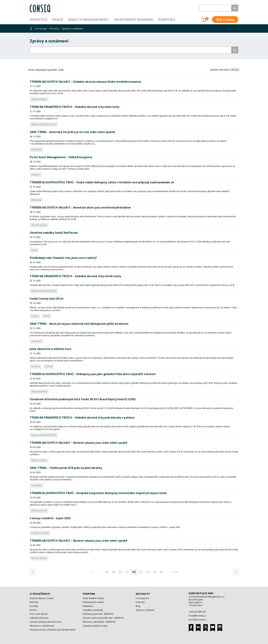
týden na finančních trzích (44, 124)
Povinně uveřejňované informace (46, 622)
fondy (34, 250)
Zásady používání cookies (95, 626)
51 (127, 572)
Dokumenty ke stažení (93, 602)
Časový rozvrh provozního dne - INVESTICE (103, 618)
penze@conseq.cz (197, 620)
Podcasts (140, 602)
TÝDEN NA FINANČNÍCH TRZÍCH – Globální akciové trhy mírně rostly (75, 276)
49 (113, 572)
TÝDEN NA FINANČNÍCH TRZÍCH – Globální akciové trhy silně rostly (75, 107)
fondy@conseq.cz (197, 616)
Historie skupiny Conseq (42, 598)
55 (155, 572)
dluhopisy (36, 200)
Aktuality (54, 29)
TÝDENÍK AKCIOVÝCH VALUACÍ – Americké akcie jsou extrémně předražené (80, 207)
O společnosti (40, 594)
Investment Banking (133, 20)
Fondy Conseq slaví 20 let (47, 299)
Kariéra (33, 610)
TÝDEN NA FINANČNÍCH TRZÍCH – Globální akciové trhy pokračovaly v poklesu (82, 418)
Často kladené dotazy (93, 598)
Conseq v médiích (40, 533)
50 (120, 572)
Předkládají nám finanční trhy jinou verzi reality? (63, 258)
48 (107, 572)
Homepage (41, 29)
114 (175, 572)
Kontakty (34, 606)
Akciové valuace (39, 99)
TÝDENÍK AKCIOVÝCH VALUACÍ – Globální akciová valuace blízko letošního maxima (85, 82)
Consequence (142, 598)
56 (161, 572)
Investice (39, 20)
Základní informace (39, 618)
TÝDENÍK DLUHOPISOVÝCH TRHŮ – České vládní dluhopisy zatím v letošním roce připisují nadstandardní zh (102, 182)
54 (148, 572)
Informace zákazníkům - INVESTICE (99, 622)
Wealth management (88, 20)
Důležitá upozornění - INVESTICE (98, 614)
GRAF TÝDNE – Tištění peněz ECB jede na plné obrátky (66, 468)
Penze (58, 20)
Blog (138, 606)
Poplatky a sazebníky (93, 610)
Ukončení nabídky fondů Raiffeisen (54, 233)
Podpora (166, 20)
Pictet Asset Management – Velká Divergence (61, 157)
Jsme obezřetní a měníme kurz (51, 349)
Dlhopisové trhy (39, 392)
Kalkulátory (88, 606)
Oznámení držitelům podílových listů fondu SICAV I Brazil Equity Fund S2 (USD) (83, 399)
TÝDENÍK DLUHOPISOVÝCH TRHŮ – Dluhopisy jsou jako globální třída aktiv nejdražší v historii (93, 374)
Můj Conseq (225, 20)
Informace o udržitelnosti (42, 626)
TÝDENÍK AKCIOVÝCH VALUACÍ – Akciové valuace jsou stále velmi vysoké (79, 443)
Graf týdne (37, 150)
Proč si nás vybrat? (39, 614)
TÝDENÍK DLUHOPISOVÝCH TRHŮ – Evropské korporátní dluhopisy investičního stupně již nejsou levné (98, 493)
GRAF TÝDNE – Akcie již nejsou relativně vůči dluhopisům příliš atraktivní (79, 324)
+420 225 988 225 (197, 612)
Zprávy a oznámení (145, 610)
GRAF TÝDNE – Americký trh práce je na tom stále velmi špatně (72, 132)
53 (141, 572)
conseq (35, 316)
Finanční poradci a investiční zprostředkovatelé (53, 630)
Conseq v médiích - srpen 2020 (50, 518)
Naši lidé (34, 602)
